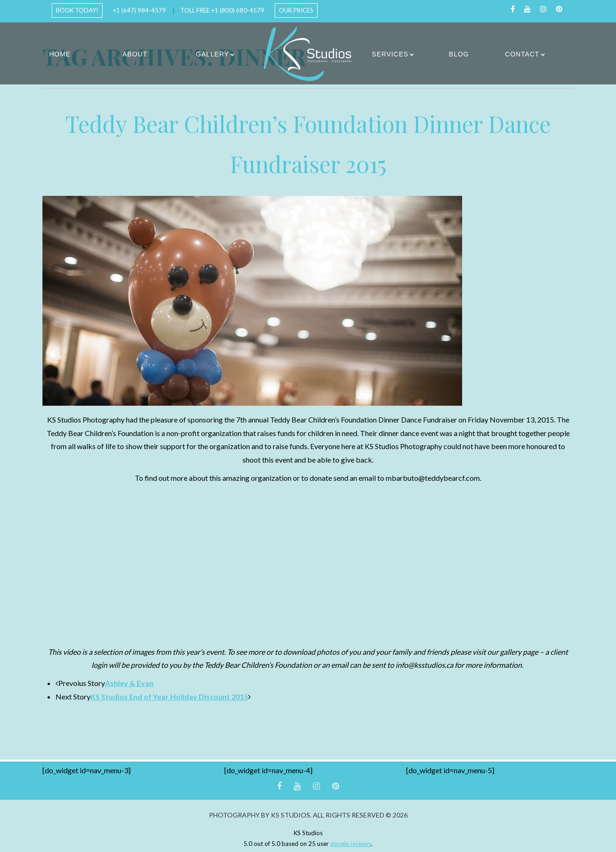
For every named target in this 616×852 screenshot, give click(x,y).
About (135, 54)
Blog (459, 54)
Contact (522, 54)
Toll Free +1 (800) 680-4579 (222, 10)
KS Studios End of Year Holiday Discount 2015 (169, 696)
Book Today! (77, 10)
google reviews (351, 844)
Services (390, 54)
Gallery (212, 54)
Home (60, 54)
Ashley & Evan (129, 683)
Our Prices (296, 10)
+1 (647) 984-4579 (139, 10)
